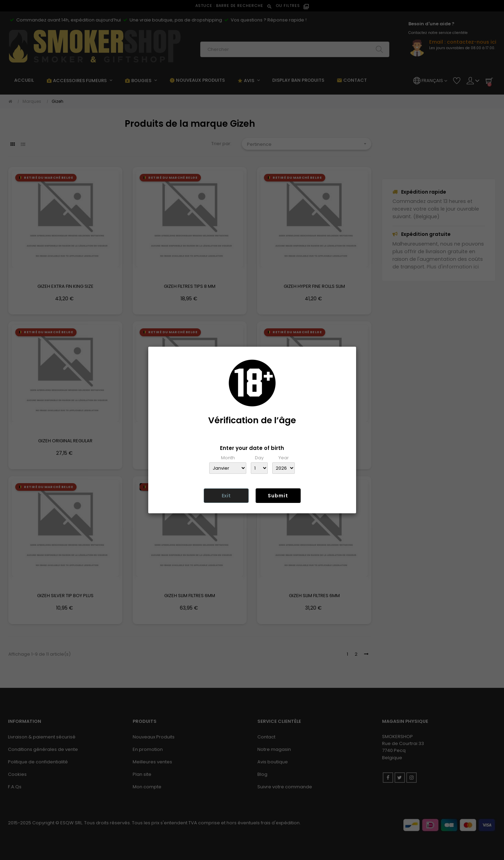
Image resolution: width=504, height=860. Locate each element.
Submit (278, 496)
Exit (226, 496)
